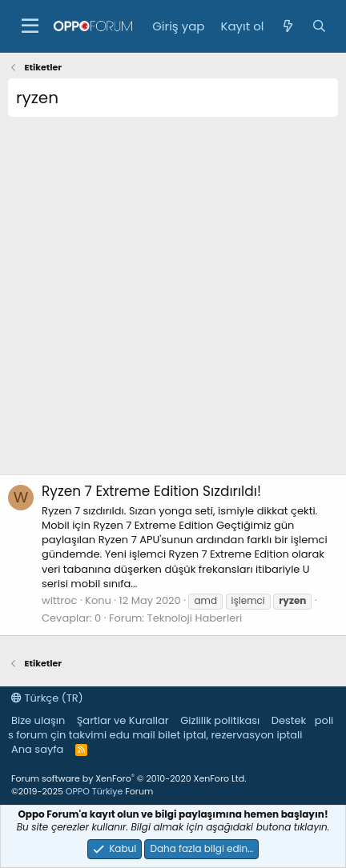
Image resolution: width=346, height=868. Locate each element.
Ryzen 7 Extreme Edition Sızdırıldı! (151, 491)
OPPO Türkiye (94, 791)
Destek (289, 720)
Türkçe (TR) (47, 698)
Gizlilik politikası (220, 720)
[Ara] (319, 26)
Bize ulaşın (38, 720)
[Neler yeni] (287, 26)
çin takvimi (78, 735)
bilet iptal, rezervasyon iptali (230, 735)
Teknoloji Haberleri (195, 618)
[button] (30, 26)
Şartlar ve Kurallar (123, 720)
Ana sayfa (37, 749)
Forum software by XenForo (129, 778)
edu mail (133, 735)
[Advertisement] (173, 302)
